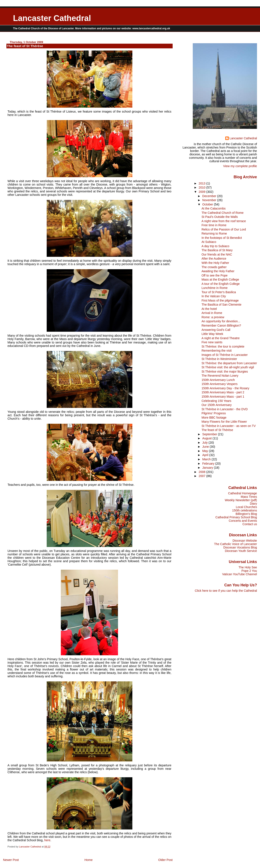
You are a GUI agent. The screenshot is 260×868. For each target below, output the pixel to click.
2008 (203, 472)
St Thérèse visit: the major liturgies (225, 372)
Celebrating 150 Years (216, 401)
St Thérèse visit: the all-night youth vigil (228, 367)
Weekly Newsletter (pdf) (241, 500)
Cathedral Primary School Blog (236, 517)
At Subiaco (209, 242)
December (210, 196)
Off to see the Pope (214, 275)
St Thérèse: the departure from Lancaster (229, 363)
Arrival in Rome (212, 313)
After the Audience (214, 259)
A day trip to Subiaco (215, 246)
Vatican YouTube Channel (240, 574)
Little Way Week (212, 334)
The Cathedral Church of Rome (223, 213)
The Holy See (248, 567)
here (47, 840)
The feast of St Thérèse (217, 430)
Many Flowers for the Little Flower (224, 422)
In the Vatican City (214, 296)
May (205, 451)
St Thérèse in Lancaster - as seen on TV (229, 426)
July (205, 443)
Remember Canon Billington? (221, 325)
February (209, 464)
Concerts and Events (243, 521)
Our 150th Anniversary (217, 405)
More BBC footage (214, 418)
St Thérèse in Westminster (219, 359)
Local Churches (246, 507)
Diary (253, 504)
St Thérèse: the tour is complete (223, 346)
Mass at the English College (220, 279)
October (208, 204)
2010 (203, 187)
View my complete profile (240, 166)
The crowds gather (214, 267)
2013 (203, 183)
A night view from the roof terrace (224, 221)
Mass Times (249, 497)
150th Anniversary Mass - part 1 (223, 397)
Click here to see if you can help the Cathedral (226, 591)
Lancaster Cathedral (52, 18)
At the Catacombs (214, 208)
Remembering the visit (217, 351)
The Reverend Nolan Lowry (220, 376)
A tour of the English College (221, 284)
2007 (203, 476)
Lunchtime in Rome (215, 288)
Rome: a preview (213, 317)
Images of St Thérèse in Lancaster (225, 355)
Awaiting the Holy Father (218, 271)
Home (88, 860)
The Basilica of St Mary (217, 250)
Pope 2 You (249, 571)
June (206, 447)
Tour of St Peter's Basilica (219, 292)
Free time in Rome (214, 225)
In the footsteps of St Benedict (222, 238)
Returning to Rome (214, 233)
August (207, 438)
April (206, 455)
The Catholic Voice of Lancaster (235, 544)
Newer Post (11, 860)
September (210, 434)
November (210, 200)
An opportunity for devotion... (221, 321)
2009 (203, 192)
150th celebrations (245, 510)
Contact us (250, 524)
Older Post (165, 860)
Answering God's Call (216, 330)
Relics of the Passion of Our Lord (224, 229)
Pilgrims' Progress (214, 413)
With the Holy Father (215, 263)
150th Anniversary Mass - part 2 (223, 392)
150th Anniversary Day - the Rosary (225, 388)
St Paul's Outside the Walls (220, 217)
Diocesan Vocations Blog (240, 547)
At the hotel (209, 309)
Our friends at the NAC (217, 254)
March (207, 459)
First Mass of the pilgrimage (220, 300)
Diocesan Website (245, 541)
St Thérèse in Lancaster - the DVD (225, 409)
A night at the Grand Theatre (221, 338)
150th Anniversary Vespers (220, 384)
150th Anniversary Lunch (218, 380)
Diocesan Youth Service (241, 551)
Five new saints (212, 342)
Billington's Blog (246, 514)
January (208, 468)
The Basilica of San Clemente (221, 305)
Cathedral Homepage (243, 493)
